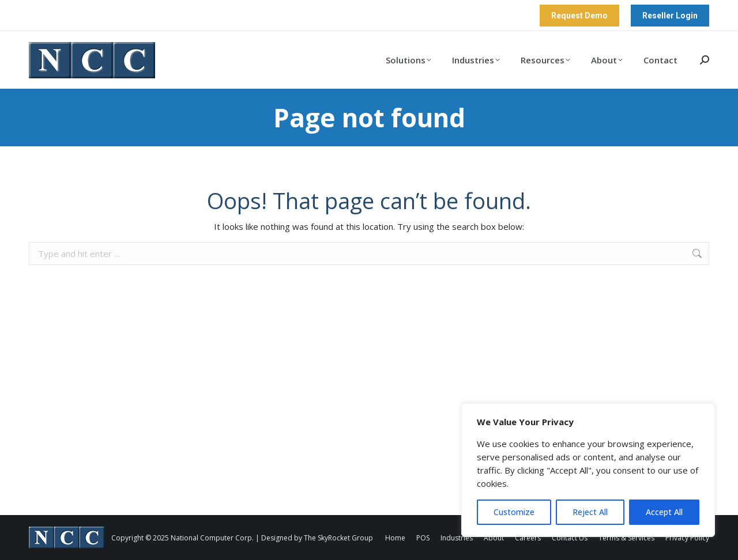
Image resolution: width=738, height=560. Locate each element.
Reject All (590, 512)
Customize (514, 512)
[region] (588, 470)
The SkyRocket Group (338, 538)
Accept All (664, 512)
